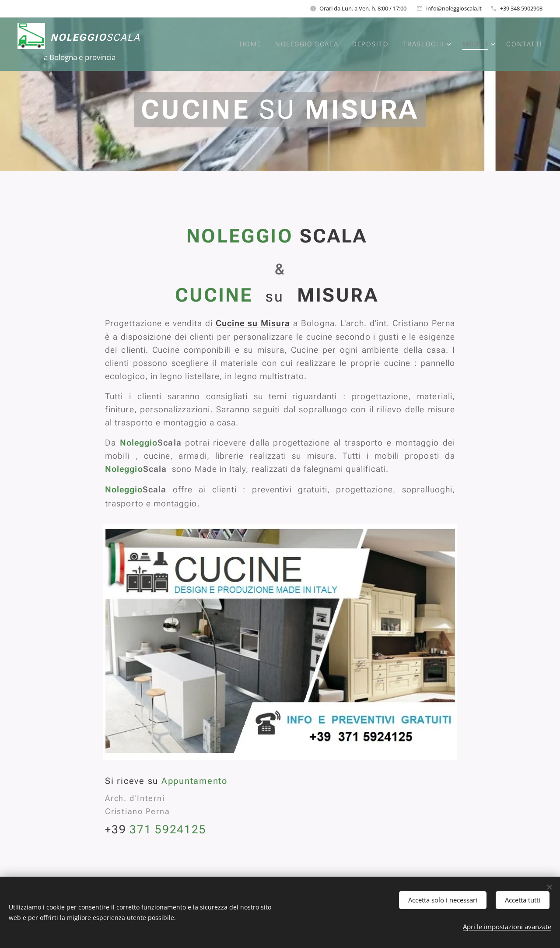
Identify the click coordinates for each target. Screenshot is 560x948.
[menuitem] (251, 44)
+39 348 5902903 (521, 8)
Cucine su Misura (253, 323)
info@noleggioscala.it (454, 8)
